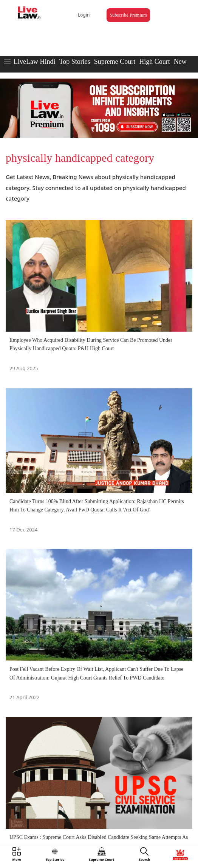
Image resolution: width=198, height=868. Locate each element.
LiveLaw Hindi (34, 62)
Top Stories (74, 62)
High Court (155, 62)
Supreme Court (115, 62)
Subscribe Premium (128, 15)
